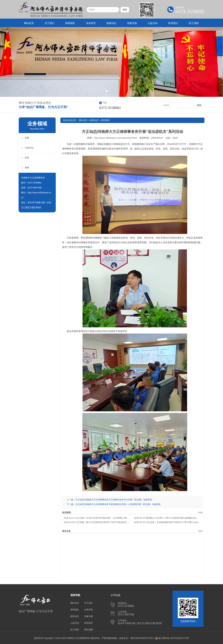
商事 (27, 168)
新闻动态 (111, 23)
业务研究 (91, 23)
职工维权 (194, 23)
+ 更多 (200, 512)
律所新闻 (105, 120)
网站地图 (89, 630)
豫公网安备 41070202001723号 (172, 638)
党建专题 (132, 23)
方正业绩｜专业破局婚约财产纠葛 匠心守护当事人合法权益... (168, 522)
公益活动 (153, 23)
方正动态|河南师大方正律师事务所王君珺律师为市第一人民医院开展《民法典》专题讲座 (118, 504)
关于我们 (50, 23)
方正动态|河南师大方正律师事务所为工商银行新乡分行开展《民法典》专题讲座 (114, 500)
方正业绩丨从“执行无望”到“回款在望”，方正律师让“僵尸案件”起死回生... (97, 518)
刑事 (27, 138)
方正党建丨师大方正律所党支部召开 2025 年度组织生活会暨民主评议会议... (97, 522)
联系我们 (173, 23)
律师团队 (70, 23)
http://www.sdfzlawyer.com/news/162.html (115, 138)
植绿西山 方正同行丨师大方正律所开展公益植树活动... (166, 518)
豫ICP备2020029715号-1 (143, 638)
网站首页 (29, 23)
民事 (27, 158)
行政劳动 (29, 148)
